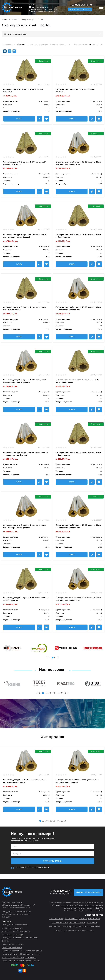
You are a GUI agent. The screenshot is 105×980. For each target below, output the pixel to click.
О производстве (74, 927)
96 (101, 44)
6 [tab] (51, 693)
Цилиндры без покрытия (13, 944)
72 (97, 44)
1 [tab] (47, 658)
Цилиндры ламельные (12, 947)
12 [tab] (68, 693)
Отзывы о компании (91, 927)
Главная (5, 19)
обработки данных (43, 867)
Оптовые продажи (60, 922)
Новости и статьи (56, 918)
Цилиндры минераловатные (14, 925)
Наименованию (41, 44)
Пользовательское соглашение (16, 908)
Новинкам (54, 44)
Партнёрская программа (66, 931)
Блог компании (71, 918)
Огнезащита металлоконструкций (17, 960)
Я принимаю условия (34, 868)
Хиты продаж (65, 44)
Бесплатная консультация (88, 892)
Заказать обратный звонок (80, 9)
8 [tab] (57, 693)
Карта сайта (92, 922)
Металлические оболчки (12, 931)
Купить (19, 119)
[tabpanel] (12, 648)
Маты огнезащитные (33, 951)
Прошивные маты (10, 954)
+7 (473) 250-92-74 (82, 5)
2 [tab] (50, 658)
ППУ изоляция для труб (29, 954)
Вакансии (83, 918)
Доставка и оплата (77, 922)
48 (94, 44)
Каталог (14, 19)
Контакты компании (58, 927)
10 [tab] (62, 693)
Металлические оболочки (13, 957)
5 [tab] (58, 658)
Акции (27, 931)
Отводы (36, 960)
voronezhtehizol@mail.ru (40, 7)
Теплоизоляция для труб (13, 934)
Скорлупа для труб (28, 19)
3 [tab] (53, 658)
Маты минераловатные (12, 928)
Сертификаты (94, 918)
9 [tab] (59, 693)
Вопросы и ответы (86, 931)
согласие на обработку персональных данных (82, 905)
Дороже (30, 44)
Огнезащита (31, 957)
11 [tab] (65, 693)
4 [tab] (55, 658)
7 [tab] (54, 693)
